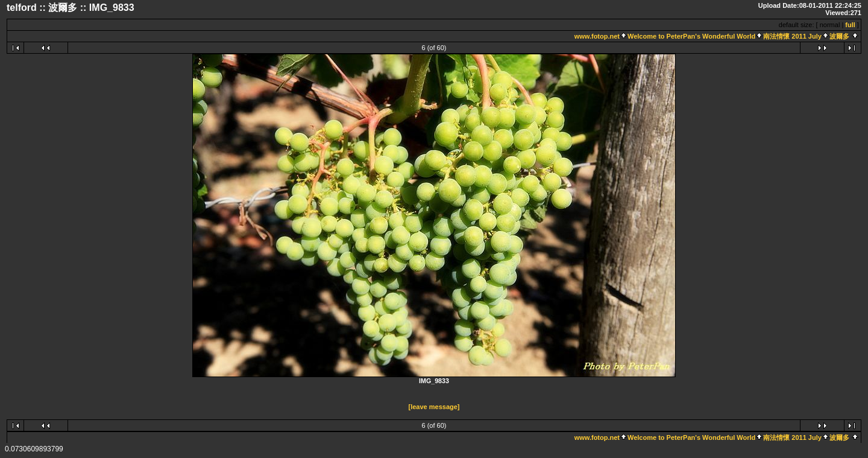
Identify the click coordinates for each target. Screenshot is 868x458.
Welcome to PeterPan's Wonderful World (691, 36)
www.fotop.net (597, 36)
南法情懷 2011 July (792, 36)
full (850, 25)
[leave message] (434, 407)
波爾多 (839, 36)
